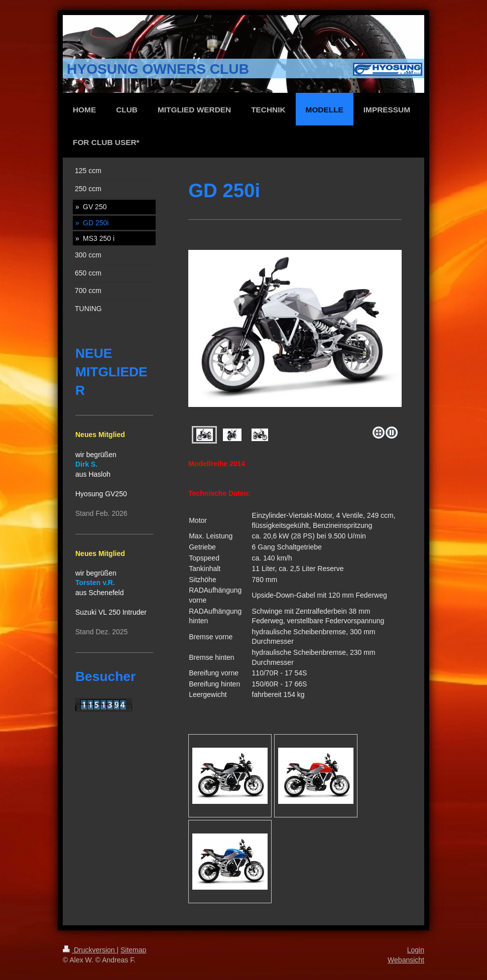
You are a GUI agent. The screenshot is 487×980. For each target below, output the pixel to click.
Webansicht (406, 960)
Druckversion (90, 950)
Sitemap (133, 950)
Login (416, 950)
